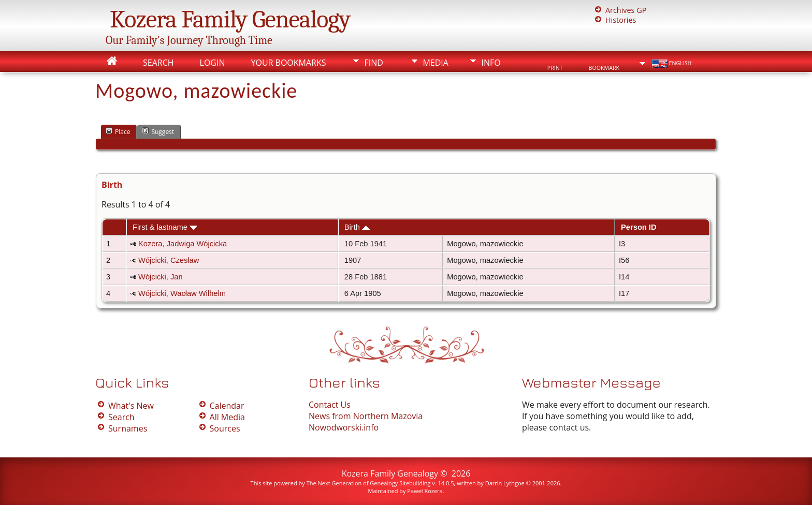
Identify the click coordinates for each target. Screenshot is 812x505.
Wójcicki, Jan (161, 277)
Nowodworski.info (344, 427)
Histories (621, 20)
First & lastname (165, 227)
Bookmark (604, 68)
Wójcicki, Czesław (169, 260)
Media (435, 63)
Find (373, 63)
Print (555, 68)
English (671, 64)
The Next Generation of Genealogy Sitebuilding (369, 483)
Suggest (158, 131)
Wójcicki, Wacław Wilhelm (182, 293)
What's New (131, 406)
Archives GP (626, 10)
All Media (227, 417)
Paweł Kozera (425, 491)
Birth (357, 227)
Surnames (128, 428)
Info (491, 63)
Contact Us (330, 405)
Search (158, 63)
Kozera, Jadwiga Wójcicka (183, 244)
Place (118, 131)
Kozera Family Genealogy (230, 19)
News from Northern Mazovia (366, 416)
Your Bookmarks (288, 63)
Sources (225, 428)
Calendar (227, 406)
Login (213, 63)
